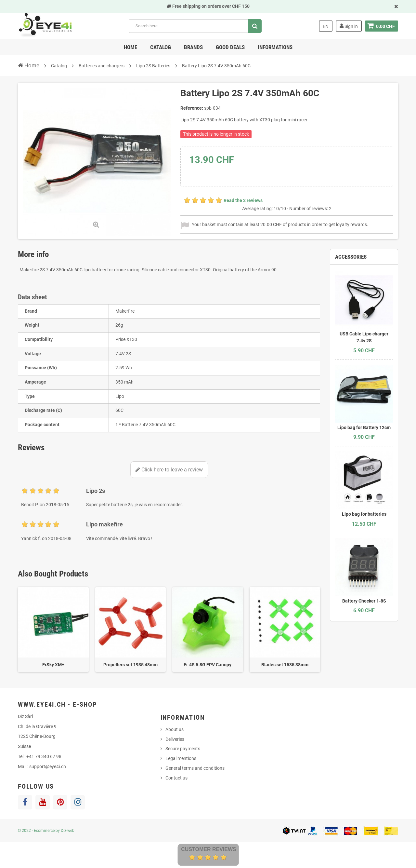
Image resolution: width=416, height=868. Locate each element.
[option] (53, 630)
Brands (193, 47)
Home (130, 47)
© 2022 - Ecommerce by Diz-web (46, 831)
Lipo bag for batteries (364, 514)
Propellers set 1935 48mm (130, 665)
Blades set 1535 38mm (285, 665)
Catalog (161, 47)
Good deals (230, 47)
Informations (275, 47)
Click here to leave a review (169, 470)
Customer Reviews (209, 849)
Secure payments (183, 749)
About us (175, 729)
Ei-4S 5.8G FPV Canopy (208, 665)
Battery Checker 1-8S (364, 601)
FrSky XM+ (53, 665)
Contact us (176, 778)
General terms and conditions (195, 768)
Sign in (349, 26)
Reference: (192, 108)
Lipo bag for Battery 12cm (364, 427)
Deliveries (175, 739)
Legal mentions (181, 758)
